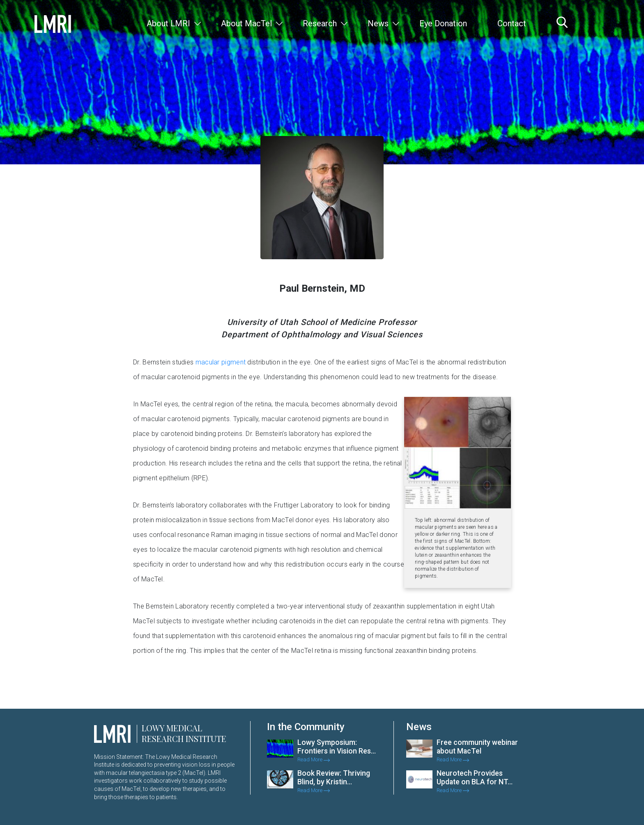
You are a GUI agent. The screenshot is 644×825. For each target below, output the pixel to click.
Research (320, 23)
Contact (512, 23)
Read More (314, 759)
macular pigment (221, 362)
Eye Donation (443, 23)
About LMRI (168, 23)
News (378, 23)
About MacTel (246, 23)
